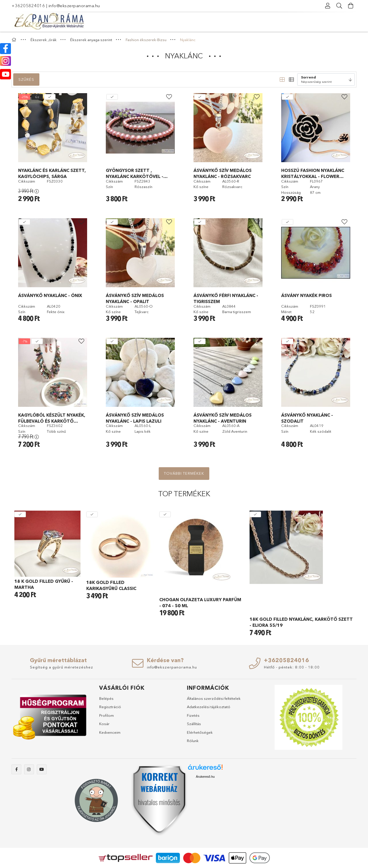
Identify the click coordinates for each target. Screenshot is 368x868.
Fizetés (193, 715)
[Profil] (328, 6)
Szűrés (26, 79)
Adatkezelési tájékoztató (209, 707)
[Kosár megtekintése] (351, 6)
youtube (42, 769)
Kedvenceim (110, 732)
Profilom (107, 715)
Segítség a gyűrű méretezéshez (62, 667)
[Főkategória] (15, 40)
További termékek (184, 473)
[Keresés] (339, 6)
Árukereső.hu (205, 777)
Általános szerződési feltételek (214, 698)
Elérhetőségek (200, 732)
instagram (29, 769)
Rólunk (193, 741)
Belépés (106, 698)
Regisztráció (110, 707)
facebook (16, 769)
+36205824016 (28, 6)
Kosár (104, 724)
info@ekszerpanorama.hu (74, 6)
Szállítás (194, 724)
